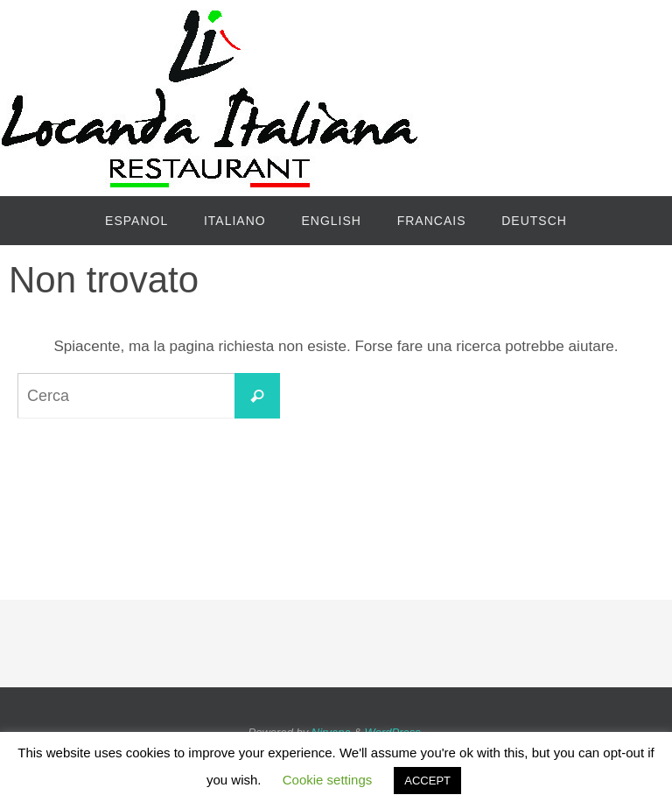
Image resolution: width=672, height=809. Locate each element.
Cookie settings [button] (328, 780)
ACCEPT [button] (427, 781)
